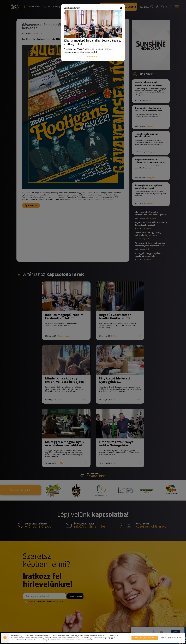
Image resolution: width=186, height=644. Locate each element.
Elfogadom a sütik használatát (144, 638)
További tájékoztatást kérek (171, 638)
